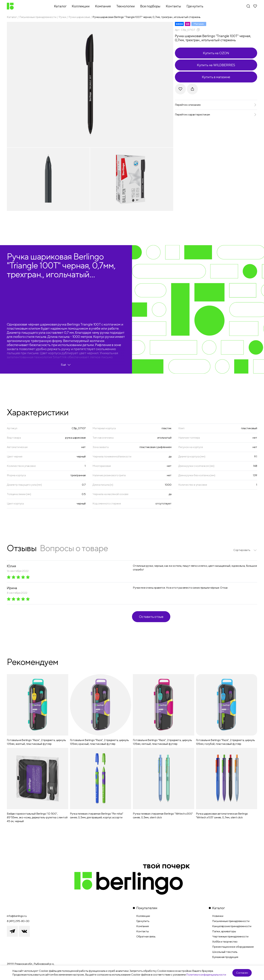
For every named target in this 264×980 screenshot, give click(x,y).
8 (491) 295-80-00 (18, 921)
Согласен (242, 973)
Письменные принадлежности (38, 17)
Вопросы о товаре (74, 548)
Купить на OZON (216, 53)
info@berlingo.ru (17, 916)
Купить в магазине (216, 77)
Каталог (12, 17)
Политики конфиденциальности (206, 975)
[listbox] (245, 550)
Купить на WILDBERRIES (216, 65)
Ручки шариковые (79, 17)
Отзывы (22, 548)
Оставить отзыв (151, 617)
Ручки (62, 17)
